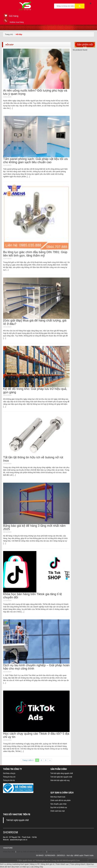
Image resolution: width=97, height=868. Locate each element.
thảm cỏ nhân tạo (22, 867)
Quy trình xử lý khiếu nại (59, 807)
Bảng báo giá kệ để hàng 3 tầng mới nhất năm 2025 (34, 527)
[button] (11, 16)
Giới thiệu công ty (9, 773)
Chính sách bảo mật (58, 811)
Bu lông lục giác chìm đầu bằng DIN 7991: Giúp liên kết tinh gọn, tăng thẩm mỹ (35, 254)
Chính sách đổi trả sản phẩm (60, 800)
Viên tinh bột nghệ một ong (60, 780)
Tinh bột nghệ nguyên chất (17, 820)
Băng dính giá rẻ (48, 864)
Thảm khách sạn (62, 864)
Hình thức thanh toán (58, 797)
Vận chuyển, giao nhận (58, 804)
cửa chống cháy (37, 867)
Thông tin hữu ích (9, 777)
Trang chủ (9, 34)
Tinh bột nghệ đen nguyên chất (61, 777)
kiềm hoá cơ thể (54, 852)
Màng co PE (35, 864)
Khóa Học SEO (9, 852)
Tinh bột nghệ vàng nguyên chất (62, 773)
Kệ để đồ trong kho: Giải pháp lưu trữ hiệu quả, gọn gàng (35, 390)
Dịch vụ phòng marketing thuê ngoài (14, 864)
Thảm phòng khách (78, 864)
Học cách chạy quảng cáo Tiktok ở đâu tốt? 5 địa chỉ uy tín (36, 735)
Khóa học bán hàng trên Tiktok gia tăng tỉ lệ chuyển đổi (33, 596)
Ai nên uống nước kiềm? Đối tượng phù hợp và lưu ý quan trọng (35, 92)
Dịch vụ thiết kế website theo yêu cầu (31, 852)
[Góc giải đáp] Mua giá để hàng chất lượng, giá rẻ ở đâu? (35, 322)
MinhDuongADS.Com (71, 860)
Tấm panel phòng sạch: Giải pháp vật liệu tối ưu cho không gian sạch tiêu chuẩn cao (35, 160)
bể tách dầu (10, 867)
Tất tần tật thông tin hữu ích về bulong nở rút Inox (33, 459)
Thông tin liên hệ (9, 780)
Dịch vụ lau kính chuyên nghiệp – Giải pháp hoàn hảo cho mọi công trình (36, 667)
